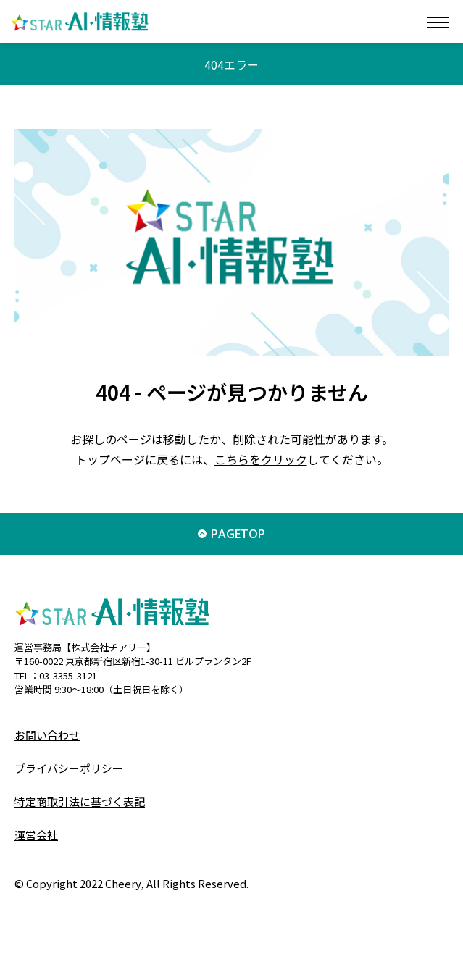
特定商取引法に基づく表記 (80, 801)
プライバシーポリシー (69, 768)
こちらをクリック (261, 459)
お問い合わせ (47, 735)
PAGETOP (238, 534)
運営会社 (36, 835)
